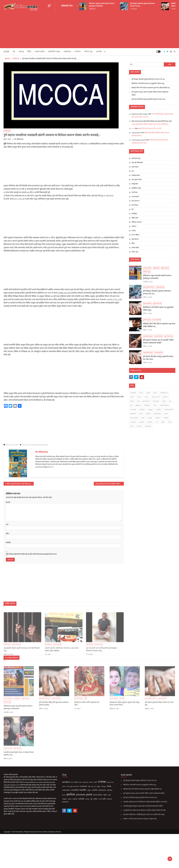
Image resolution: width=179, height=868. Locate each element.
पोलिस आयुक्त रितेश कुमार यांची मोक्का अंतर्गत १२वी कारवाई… (20, 484)
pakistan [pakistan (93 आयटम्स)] (133, 414)
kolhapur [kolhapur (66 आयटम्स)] (147, 405)
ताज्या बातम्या (135, 197)
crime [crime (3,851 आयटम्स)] (146, 397)
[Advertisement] (89, 31)
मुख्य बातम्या (135, 239)
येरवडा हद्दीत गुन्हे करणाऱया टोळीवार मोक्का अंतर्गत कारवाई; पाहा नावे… (110, 484)
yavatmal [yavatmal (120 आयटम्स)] (148, 426)
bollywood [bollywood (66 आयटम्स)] (164, 393)
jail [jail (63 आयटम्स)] (131, 405)
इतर (133, 171)
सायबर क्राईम (40, 52)
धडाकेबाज (67, 52)
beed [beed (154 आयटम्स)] (148, 393)
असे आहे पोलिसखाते (137, 163)
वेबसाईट (8, 543)
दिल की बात (135, 205)
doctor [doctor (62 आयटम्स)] (165, 397)
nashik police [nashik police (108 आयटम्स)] (169, 409)
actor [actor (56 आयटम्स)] (141, 393)
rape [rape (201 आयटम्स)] (143, 418)
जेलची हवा (7, 131)
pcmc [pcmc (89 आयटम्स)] (141, 414)
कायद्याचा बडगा (136, 175)
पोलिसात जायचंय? (137, 222)
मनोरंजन (78, 52)
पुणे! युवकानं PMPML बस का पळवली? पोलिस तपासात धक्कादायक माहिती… (150, 93)
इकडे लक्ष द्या (135, 167)
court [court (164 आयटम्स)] (139, 397)
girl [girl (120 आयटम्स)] (138, 401)
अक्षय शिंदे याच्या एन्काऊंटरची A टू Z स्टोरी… (150, 128)
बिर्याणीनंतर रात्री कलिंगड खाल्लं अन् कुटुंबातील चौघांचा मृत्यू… (148, 83)
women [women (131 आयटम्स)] (139, 426)
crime (24, 445)
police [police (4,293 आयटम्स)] (148, 414)
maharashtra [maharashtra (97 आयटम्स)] (164, 405)
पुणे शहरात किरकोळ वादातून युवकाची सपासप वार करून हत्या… (149, 99)
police (34, 445)
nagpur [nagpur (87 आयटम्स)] (151, 409)
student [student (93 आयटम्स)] (133, 422)
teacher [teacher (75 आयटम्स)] (150, 422)
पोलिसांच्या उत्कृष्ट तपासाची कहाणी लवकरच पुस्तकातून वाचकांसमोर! (102, 5)
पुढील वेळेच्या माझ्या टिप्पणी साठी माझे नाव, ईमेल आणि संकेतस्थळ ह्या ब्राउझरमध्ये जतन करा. (31, 554)
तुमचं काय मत (136, 201)
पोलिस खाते (135, 218)
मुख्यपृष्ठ (6, 52)
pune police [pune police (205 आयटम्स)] (134, 418)
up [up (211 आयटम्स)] (157, 422)
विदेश (29, 52)
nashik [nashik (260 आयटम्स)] (159, 409)
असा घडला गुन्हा (136, 158)
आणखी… (99, 52)
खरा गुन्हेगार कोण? (137, 180)
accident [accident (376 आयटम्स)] (133, 393)
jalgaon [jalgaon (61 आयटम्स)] (138, 405)
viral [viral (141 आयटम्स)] (170, 422)
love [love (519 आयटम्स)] (155, 405)
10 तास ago (134, 9)
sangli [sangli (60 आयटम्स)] (150, 418)
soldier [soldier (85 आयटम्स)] (166, 418)
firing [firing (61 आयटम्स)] (132, 401)
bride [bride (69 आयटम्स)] (132, 397)
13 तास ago (175, 9)
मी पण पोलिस (135, 235)
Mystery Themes (56, 832)
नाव (7, 525)
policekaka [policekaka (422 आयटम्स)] (157, 414)
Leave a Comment (12, 445)
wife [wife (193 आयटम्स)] (132, 426)
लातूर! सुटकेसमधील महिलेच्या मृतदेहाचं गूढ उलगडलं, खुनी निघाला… (150, 124)
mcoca (29, 445)
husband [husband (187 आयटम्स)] (156, 401)
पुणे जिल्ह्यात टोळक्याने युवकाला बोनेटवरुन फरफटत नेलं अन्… (143, 5)
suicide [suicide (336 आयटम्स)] (141, 422)
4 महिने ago (93, 9)
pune (46, 445)
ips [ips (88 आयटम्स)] (170, 401)
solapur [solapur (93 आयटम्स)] (158, 418)
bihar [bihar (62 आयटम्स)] (155, 393)
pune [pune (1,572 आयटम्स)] (166, 414)
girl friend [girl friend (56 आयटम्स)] (146, 401)
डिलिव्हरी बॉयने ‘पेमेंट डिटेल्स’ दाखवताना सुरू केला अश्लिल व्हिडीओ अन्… (151, 88)
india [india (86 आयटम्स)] (164, 401)
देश (14, 52)
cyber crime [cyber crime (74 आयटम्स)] (156, 397)
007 (133, 128)
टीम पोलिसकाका (19, 139)
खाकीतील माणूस (54, 52)
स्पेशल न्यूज (88, 52)
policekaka (40, 445)
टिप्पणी (8, 502)
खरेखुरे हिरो (135, 184)
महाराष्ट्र (21, 52)
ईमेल (8, 534)
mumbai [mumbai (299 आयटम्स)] (133, 409)
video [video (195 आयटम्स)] (163, 422)
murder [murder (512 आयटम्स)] (142, 409)
